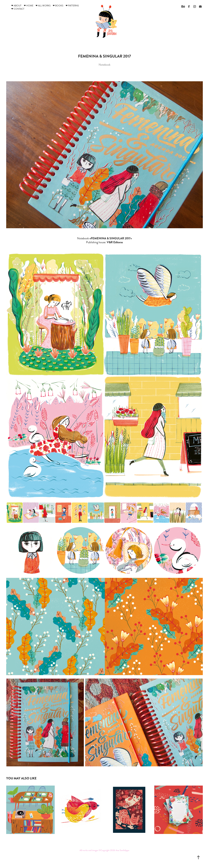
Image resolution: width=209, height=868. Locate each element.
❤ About (16, 6)
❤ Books (58, 6)
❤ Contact (18, 9)
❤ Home (29, 6)
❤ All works (43, 6)
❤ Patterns (72, 6)
